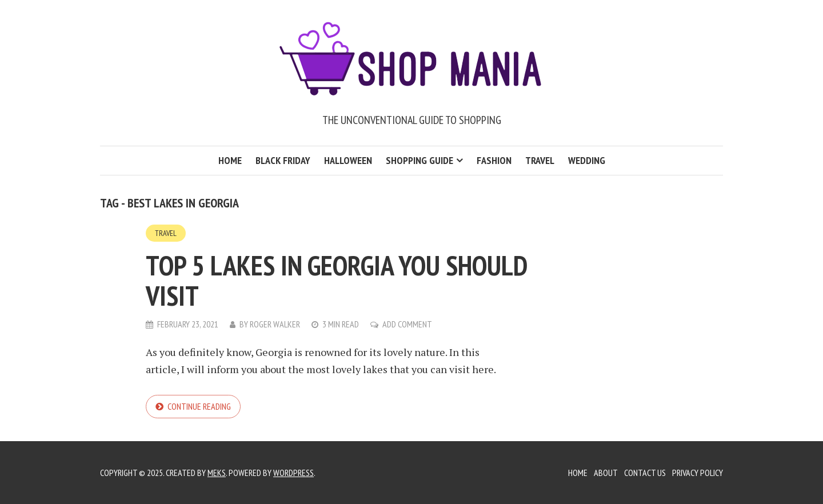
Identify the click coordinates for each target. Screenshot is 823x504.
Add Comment (407, 324)
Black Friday (283, 160)
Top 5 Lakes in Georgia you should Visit (336, 280)
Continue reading (199, 406)
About (606, 473)
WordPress (293, 473)
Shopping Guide (420, 160)
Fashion (494, 160)
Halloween (348, 160)
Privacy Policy (698, 473)
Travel (540, 160)
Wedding (587, 160)
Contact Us (645, 473)
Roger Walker (275, 324)
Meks (217, 473)
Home (230, 160)
